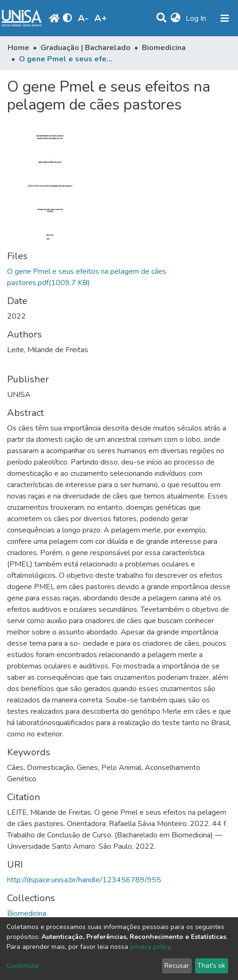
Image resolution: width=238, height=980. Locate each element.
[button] (176, 18)
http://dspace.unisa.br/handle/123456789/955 (84, 880)
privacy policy (150, 947)
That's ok (211, 966)
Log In (197, 18)
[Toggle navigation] (225, 18)
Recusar (177, 966)
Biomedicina (164, 48)
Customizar (23, 966)
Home (18, 48)
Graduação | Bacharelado (86, 48)
